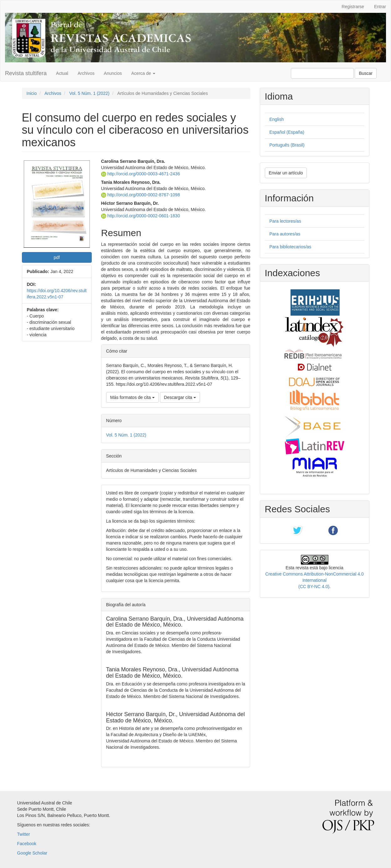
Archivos (86, 73)
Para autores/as (285, 234)
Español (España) (287, 132)
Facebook (27, 844)
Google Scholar (32, 853)
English (277, 119)
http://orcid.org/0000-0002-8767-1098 (141, 195)
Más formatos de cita (132, 397)
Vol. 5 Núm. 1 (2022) (89, 93)
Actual (62, 73)
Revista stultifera (26, 73)
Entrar (380, 7)
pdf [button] (57, 257)
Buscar (366, 73)
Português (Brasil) (287, 145)
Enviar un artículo (286, 173)
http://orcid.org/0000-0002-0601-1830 (141, 216)
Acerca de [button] (143, 73)
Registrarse (353, 7)
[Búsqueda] (322, 73)
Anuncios (113, 73)
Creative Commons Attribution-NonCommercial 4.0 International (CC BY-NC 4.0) (314, 580)
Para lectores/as (285, 221)
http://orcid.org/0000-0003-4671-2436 (141, 174)
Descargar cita (180, 397)
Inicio (32, 93)
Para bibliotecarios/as (291, 247)
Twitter (24, 834)
